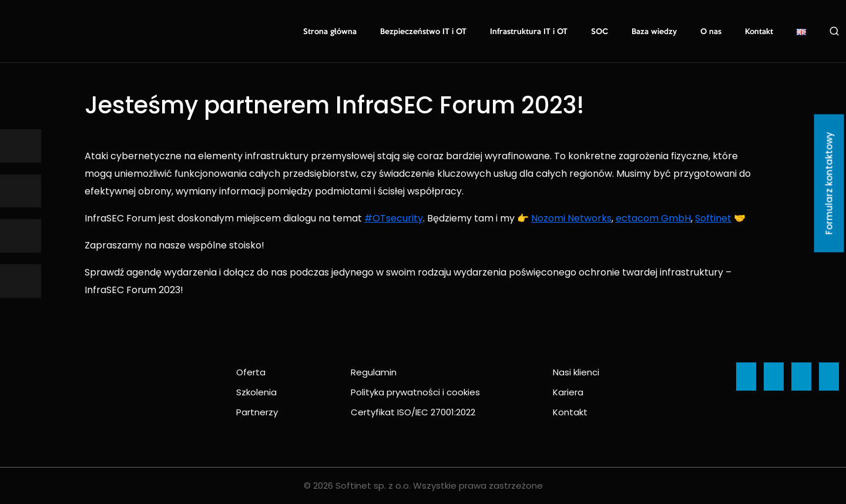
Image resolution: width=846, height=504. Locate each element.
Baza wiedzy (654, 32)
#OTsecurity (394, 218)
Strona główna (330, 32)
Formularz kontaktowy (829, 184)
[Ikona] (21, 146)
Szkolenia (256, 392)
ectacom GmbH (653, 218)
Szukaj (834, 31)
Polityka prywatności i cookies (415, 392)
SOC (600, 32)
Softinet (713, 218)
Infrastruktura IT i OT (529, 32)
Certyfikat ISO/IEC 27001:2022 (413, 412)
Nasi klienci (576, 372)
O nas (711, 32)
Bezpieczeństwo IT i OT (423, 32)
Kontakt (759, 32)
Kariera (568, 392)
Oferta (251, 372)
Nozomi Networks (571, 218)
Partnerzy (257, 412)
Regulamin (374, 372)
